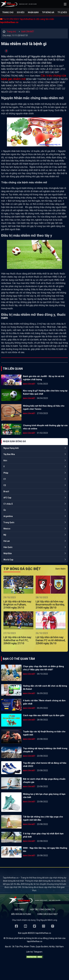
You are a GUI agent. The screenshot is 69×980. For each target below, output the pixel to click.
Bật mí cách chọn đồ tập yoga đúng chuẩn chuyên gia (44, 781)
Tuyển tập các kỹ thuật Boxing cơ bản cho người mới (44, 733)
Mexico (7, 529)
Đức (5, 460)
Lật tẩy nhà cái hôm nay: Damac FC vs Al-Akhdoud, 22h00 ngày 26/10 (51, 640)
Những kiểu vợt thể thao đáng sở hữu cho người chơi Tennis (44, 407)
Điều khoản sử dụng (21, 914)
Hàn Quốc (8, 547)
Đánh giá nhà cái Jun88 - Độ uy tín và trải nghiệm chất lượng (44, 378)
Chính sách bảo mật (48, 914)
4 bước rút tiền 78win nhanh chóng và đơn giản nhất (44, 702)
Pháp (6, 473)
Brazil (6, 491)
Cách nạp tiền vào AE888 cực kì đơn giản (44, 715)
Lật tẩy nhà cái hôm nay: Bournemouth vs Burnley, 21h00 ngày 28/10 (50, 605)
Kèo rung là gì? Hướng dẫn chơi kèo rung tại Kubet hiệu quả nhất (45, 392)
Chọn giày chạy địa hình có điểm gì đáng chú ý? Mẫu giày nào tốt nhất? (43, 668)
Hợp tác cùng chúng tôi (42, 910)
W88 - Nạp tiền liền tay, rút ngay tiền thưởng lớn (45, 850)
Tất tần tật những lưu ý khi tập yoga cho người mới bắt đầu (43, 818)
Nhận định (33, 12)
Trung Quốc (9, 522)
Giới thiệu (19, 910)
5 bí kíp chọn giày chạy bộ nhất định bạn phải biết (43, 835)
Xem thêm (60, 569)
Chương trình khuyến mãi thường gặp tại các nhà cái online (45, 427)
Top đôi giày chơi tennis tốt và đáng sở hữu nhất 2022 (45, 765)
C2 (5, 485)
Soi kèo (21, 12)
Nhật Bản (8, 553)
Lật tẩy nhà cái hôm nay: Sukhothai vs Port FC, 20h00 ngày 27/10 (18, 640)
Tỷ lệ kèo (62, 12)
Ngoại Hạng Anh (11, 448)
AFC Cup (7, 498)
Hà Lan (7, 541)
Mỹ (5, 535)
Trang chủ (8, 12)
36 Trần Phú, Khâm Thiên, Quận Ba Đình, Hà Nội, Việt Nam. (38, 947)
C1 (5, 479)
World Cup (8, 560)
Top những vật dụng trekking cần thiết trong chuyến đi (45, 750)
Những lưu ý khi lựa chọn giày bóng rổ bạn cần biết (44, 796)
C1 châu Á (8, 504)
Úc (5, 510)
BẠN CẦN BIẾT (28, 32)
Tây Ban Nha (9, 454)
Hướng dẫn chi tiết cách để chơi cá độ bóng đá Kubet (45, 687)
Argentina (8, 516)
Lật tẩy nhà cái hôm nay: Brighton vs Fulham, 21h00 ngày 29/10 (18, 605)
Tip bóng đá (48, 12)
